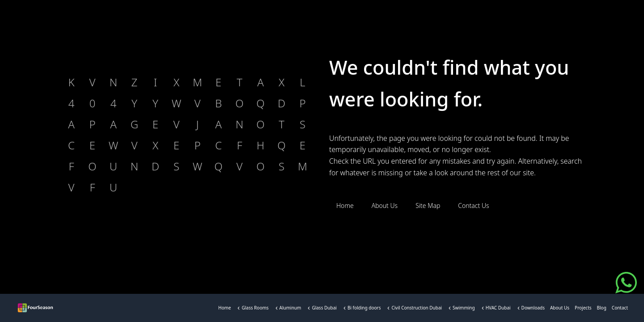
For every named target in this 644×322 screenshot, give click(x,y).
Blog (602, 309)
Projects (583, 309)
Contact (620, 309)
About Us (560, 309)
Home (225, 309)
